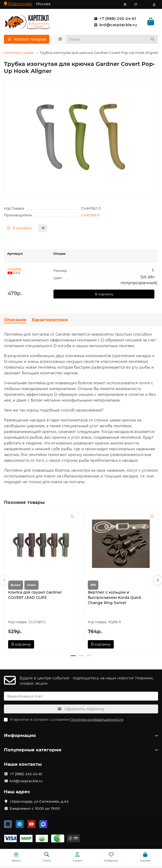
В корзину (104, 294)
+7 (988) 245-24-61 (114, 19)
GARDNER (90, 215)
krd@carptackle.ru (114, 25)
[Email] (81, 696)
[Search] (112, 39)
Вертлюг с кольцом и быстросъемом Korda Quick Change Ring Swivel (115, 598)
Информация (81, 735)
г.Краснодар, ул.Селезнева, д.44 (39, 801)
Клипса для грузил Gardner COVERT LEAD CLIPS (35, 595)
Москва (43, 4)
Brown (16, 585)
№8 (93, 585)
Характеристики (50, 320)
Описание (15, 320)
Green (31, 585)
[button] (4, 580)
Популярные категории (81, 750)
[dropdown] (125, 4)
